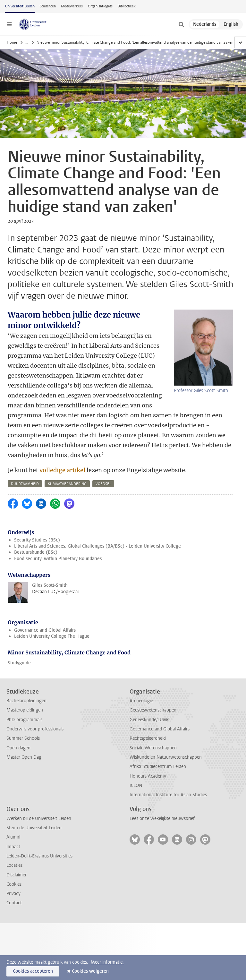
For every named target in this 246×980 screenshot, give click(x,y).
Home (12, 42)
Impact (13, 827)
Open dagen (18, 728)
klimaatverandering (67, 464)
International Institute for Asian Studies (168, 775)
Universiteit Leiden (20, 6)
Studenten (48, 6)
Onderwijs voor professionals (35, 709)
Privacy (13, 874)
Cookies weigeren (90, 971)
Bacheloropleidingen (26, 681)
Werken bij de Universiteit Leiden (39, 799)
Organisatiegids (100, 6)
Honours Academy (148, 756)
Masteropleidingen (25, 690)
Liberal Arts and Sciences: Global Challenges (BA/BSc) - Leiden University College (98, 526)
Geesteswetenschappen (153, 690)
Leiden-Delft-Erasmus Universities (39, 836)
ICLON (136, 766)
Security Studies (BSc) (37, 520)
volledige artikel (62, 450)
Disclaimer (17, 855)
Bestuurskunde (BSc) (36, 532)
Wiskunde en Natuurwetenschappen (166, 737)
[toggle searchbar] (181, 24)
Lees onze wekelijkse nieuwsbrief (162, 799)
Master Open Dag (24, 737)
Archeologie (141, 681)
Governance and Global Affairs (45, 610)
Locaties (14, 845)
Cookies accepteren (33, 971)
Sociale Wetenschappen (153, 728)
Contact (14, 883)
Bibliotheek (127, 6)
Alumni (13, 817)
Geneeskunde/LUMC (150, 700)
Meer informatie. (107, 962)
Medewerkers (72, 6)
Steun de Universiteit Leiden (34, 808)
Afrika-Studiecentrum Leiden (158, 747)
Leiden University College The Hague (52, 616)
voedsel (103, 464)
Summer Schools (23, 718)
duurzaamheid (25, 464)
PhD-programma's (24, 700)
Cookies (14, 864)
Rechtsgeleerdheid (148, 718)
